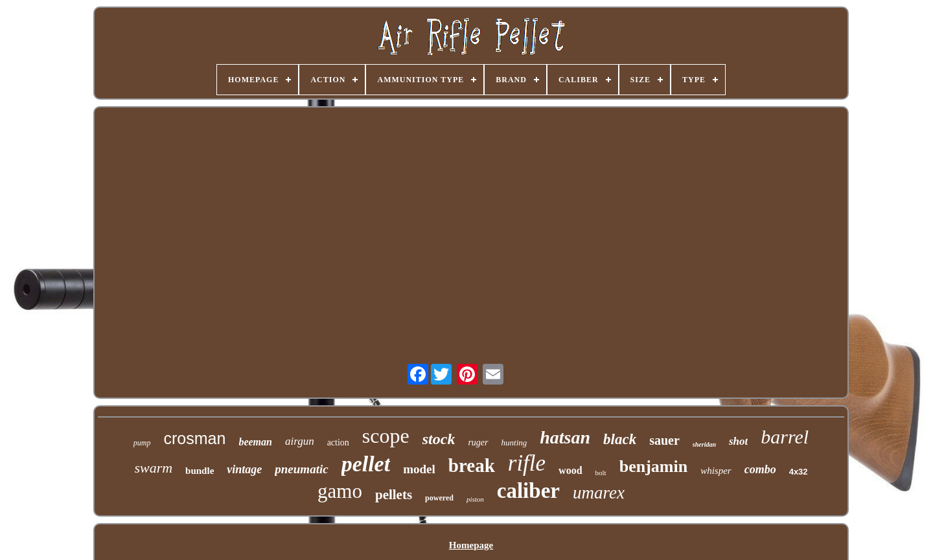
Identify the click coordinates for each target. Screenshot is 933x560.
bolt (601, 473)
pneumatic (301, 469)
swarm (153, 468)
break (472, 465)
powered (439, 498)
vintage (244, 469)
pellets (394, 495)
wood (570, 470)
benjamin (653, 466)
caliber (528, 491)
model (419, 469)
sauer (664, 440)
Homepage (471, 545)
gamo (340, 491)
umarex (599, 493)
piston (475, 499)
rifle (527, 463)
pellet (366, 464)
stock (439, 439)
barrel (785, 437)
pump (142, 443)
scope (386, 436)
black (620, 439)
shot (738, 441)
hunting (514, 442)
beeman (255, 442)
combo (760, 469)
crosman (195, 438)
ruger (478, 442)
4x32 (799, 472)
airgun (300, 441)
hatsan (565, 437)
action (338, 442)
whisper (716, 471)
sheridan (704, 444)
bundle (200, 471)
